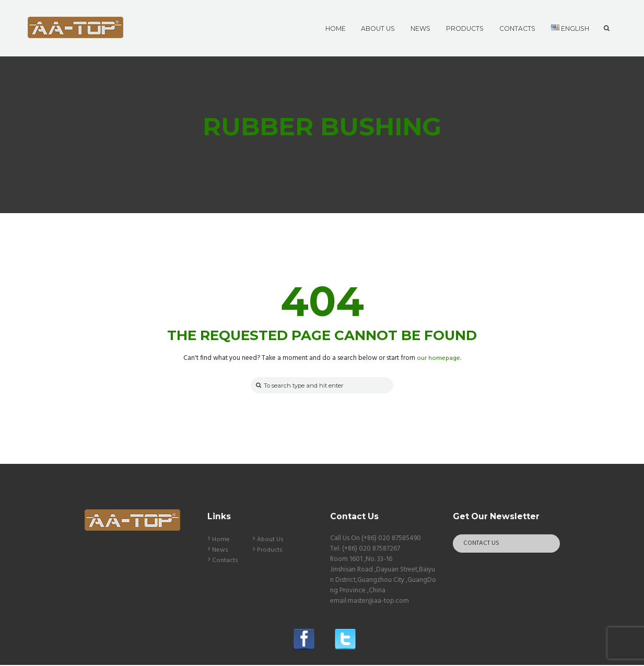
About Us (270, 540)
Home (221, 540)
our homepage (438, 358)
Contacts (225, 561)
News (220, 551)
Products (270, 551)
